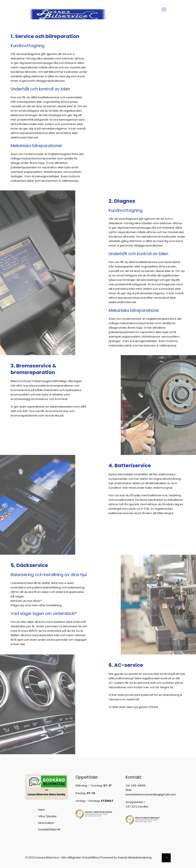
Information (46, 823)
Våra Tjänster (48, 816)
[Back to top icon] (166, 858)
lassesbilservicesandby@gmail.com (151, 794)
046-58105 (138, 786)
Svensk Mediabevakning (135, 857)
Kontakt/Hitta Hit (49, 829)
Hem (42, 810)
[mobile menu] (164, 10)
